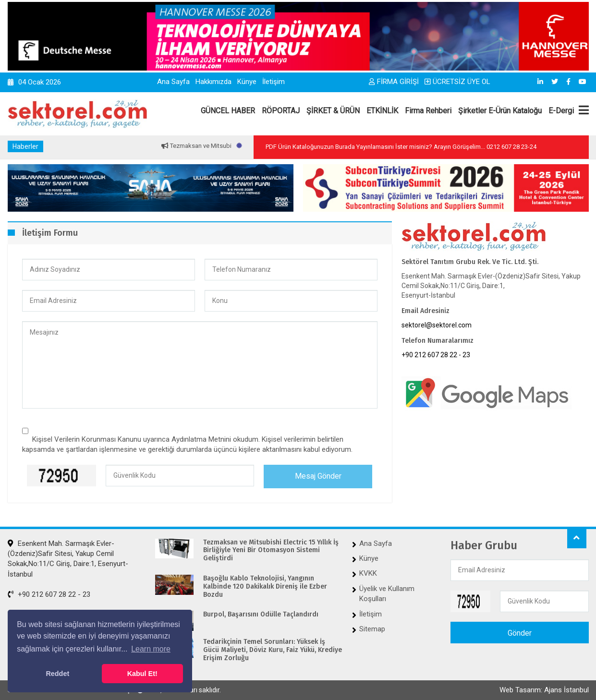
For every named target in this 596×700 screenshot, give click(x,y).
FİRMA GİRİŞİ (394, 82)
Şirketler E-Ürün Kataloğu (500, 111)
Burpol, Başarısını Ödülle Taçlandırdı (261, 615)
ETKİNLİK (382, 111)
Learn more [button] (151, 649)
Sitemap (372, 629)
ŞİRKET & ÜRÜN (333, 111)
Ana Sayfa (173, 82)
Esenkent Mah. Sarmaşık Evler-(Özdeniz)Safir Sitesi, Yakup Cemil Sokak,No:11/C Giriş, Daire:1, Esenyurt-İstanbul (68, 559)
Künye (247, 82)
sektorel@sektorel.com (437, 325)
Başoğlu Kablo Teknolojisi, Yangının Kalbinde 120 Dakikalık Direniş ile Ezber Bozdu (265, 587)
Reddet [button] (57, 674)
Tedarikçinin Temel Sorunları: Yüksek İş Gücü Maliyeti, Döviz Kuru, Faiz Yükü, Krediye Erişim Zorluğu (273, 650)
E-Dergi (561, 111)
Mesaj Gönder (318, 476)
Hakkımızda (213, 82)
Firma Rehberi (428, 111)
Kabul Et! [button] (142, 674)
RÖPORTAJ (281, 111)
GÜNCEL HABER (228, 111)
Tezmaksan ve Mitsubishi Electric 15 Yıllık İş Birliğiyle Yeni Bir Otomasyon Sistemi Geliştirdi (271, 551)
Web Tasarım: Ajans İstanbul (544, 690)
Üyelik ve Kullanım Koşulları (387, 594)
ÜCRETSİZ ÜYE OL (457, 82)
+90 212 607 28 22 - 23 (436, 355)
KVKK (368, 573)
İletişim (274, 82)
